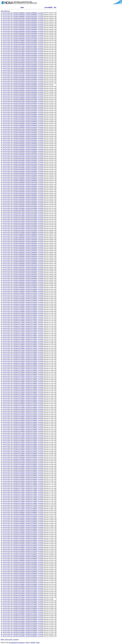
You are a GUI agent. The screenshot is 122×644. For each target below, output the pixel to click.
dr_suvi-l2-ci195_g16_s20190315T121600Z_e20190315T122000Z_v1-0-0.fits (22, 352)
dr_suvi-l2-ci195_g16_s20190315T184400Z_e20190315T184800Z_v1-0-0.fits (22, 522)
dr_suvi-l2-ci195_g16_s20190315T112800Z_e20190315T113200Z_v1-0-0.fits (22, 330)
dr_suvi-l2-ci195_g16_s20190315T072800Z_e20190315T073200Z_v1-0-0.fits (22, 219)
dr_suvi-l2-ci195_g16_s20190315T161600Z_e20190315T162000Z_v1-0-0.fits (22, 463)
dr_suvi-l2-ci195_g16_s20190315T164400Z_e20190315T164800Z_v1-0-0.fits (22, 476)
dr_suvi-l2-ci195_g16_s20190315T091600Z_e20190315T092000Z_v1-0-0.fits (22, 269)
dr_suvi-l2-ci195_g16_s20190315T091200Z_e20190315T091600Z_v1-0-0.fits (22, 267)
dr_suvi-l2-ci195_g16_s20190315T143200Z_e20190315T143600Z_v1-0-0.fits (22, 415)
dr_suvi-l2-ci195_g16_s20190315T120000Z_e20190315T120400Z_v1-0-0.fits (22, 345)
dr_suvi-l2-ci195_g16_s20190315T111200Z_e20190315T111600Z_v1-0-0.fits (22, 323)
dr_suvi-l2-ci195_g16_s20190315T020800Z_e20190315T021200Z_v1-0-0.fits (22, 72)
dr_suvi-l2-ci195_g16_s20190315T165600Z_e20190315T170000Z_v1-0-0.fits (22, 481)
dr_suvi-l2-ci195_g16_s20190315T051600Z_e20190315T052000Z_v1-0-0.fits (22, 158)
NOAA (28, 643)
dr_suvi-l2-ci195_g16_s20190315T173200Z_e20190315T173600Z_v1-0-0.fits (22, 498)
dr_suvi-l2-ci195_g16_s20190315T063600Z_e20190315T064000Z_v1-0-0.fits (22, 195)
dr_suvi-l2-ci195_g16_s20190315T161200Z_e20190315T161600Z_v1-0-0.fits (22, 461)
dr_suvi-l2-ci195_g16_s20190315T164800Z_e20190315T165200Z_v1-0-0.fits (22, 477)
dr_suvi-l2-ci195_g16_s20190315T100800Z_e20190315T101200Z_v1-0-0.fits (22, 293)
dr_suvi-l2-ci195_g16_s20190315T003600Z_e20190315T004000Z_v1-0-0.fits (22, 29)
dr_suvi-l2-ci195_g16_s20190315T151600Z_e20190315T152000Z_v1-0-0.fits (22, 435)
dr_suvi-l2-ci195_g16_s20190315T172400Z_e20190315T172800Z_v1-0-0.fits (22, 494)
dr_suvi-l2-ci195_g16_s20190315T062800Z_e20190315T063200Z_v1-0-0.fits (22, 192)
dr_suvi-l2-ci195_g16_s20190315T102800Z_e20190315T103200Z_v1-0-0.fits (22, 302)
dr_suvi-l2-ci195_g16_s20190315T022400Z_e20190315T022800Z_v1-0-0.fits (22, 79)
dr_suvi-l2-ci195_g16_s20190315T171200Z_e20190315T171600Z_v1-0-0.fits (22, 488)
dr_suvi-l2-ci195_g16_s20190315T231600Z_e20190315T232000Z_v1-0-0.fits (22, 617)
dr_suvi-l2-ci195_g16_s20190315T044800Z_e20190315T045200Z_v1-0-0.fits (22, 146)
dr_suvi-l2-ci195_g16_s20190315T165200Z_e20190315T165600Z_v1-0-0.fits (22, 479)
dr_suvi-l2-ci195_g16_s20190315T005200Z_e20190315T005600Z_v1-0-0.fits (22, 37)
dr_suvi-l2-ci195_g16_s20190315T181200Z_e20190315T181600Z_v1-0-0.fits (22, 516)
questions (16, 640)
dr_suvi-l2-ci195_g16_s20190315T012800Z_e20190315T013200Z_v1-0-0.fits (22, 53)
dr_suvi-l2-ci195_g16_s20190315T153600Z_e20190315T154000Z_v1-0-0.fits (22, 444)
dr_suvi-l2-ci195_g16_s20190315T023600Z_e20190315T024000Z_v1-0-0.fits (22, 85)
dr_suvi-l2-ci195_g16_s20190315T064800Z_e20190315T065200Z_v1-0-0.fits (22, 201)
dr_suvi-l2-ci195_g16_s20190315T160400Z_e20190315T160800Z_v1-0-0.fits (22, 457)
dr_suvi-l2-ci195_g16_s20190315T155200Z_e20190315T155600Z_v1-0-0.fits (22, 452)
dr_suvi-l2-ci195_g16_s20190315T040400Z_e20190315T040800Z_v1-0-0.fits (22, 125)
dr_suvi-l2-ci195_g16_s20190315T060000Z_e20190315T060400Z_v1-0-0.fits (22, 179)
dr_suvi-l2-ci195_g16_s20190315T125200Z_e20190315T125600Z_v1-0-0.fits (22, 369)
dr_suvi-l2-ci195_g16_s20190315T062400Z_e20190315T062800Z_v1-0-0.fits (22, 190)
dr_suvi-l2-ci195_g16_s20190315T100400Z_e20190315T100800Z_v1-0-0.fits (22, 291)
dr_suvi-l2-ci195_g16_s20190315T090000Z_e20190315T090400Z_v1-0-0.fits (22, 262)
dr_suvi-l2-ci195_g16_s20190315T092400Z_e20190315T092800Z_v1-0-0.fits (22, 273)
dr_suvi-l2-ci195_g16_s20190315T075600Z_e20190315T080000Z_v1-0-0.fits (22, 232)
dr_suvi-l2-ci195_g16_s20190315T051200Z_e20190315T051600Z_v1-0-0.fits (22, 157)
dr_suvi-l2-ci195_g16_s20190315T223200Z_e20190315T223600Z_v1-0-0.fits (22, 597)
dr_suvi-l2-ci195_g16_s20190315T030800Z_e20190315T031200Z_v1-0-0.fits (22, 99)
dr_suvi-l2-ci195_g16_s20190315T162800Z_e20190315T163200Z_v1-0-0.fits (22, 468)
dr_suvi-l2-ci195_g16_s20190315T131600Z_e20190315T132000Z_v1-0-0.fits (22, 380)
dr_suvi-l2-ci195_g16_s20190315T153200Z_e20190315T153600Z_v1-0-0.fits (22, 442)
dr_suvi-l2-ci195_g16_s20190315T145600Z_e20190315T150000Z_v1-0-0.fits (22, 426)
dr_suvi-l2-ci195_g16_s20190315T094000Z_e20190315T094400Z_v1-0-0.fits (22, 280)
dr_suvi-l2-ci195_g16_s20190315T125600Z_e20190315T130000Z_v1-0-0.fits (22, 370)
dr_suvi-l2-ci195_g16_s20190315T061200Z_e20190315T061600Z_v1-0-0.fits (22, 184)
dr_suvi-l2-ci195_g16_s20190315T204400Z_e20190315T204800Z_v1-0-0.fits (22, 577)
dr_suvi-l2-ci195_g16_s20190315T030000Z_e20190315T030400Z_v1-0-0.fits (22, 96)
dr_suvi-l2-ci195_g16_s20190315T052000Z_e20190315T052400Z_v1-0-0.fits (22, 160)
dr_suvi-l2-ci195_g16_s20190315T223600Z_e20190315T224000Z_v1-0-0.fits (22, 599)
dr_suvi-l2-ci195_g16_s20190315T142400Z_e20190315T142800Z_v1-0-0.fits (22, 411)
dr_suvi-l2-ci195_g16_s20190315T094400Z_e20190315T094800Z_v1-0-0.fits (22, 282)
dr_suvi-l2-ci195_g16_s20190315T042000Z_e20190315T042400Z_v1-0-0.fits (22, 133)
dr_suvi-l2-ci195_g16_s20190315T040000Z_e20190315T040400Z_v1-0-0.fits (22, 123)
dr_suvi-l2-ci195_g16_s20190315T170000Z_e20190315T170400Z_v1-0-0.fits (22, 483)
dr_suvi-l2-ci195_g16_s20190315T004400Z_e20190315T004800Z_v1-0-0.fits (22, 33)
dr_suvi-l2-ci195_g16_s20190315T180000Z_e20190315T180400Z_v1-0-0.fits (22, 511)
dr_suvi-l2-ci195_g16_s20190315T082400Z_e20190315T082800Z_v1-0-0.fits (22, 245)
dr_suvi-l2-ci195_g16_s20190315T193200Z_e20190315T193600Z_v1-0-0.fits (22, 544)
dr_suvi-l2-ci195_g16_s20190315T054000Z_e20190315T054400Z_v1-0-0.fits (22, 170)
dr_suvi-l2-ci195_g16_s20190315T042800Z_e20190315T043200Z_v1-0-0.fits (22, 136)
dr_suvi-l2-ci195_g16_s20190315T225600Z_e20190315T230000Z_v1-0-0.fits (22, 608)
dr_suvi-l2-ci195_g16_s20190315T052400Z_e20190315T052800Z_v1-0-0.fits (22, 162)
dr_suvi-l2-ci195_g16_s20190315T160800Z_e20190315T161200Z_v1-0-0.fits (22, 459)
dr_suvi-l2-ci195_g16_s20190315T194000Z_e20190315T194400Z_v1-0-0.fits (22, 547)
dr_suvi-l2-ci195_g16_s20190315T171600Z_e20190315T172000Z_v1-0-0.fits (22, 490)
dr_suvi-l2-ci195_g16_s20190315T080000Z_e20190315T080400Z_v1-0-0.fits (22, 234)
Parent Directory (5, 11)
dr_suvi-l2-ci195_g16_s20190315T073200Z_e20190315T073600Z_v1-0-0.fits (22, 221)
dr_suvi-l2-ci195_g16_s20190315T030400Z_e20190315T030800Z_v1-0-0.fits (22, 98)
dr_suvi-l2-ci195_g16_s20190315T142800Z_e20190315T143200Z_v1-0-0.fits (22, 413)
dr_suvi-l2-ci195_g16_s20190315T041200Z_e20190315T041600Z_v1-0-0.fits (22, 129)
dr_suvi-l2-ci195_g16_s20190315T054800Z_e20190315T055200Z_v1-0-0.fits (22, 173)
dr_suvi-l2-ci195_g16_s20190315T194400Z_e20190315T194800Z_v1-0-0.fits (22, 549)
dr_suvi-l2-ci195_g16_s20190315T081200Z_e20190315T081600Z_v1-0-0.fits (22, 240)
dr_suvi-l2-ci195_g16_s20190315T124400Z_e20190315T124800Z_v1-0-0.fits (22, 365)
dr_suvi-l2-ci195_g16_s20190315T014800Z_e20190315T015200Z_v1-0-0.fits (22, 63)
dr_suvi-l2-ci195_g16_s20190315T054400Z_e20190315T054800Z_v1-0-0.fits (22, 171)
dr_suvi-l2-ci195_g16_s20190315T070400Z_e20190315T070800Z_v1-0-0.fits (22, 208)
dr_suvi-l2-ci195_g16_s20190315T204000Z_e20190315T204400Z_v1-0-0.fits (22, 575)
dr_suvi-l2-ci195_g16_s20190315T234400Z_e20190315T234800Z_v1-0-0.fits (22, 630)
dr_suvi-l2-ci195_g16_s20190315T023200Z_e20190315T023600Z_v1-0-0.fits (22, 83)
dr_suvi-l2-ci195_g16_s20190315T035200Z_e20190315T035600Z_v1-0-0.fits (22, 120)
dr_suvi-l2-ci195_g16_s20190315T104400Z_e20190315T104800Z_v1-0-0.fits (22, 310)
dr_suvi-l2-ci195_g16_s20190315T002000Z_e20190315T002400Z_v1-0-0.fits (22, 22)
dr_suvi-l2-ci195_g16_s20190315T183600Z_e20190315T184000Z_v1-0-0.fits (22, 518)
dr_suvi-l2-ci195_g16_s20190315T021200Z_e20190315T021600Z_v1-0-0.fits (22, 74)
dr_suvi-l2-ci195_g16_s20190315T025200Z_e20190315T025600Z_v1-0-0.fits (22, 92)
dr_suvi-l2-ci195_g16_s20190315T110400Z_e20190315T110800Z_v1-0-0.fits (22, 319)
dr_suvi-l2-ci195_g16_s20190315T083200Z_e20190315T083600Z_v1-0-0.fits (22, 249)
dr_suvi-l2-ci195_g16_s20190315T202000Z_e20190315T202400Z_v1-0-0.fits (22, 566)
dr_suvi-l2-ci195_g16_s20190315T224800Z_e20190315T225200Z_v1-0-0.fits (22, 605)
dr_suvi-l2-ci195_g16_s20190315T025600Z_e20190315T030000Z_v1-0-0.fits (22, 94)
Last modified (48, 7)
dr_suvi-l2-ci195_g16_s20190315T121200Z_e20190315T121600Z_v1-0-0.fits (22, 350)
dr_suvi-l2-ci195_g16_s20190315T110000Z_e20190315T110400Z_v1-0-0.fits (22, 317)
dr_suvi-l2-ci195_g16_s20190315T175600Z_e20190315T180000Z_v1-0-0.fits (22, 509)
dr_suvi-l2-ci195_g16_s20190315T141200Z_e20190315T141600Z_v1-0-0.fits (22, 405)
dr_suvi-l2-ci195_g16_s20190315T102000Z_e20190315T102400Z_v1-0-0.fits (22, 299)
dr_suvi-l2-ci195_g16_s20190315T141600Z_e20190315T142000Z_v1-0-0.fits (22, 407)
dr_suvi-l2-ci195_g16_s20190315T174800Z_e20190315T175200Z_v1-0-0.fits (22, 505)
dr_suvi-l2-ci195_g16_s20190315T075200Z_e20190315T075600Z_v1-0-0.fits (22, 230)
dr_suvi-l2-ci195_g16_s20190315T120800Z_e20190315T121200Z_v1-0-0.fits (22, 348)
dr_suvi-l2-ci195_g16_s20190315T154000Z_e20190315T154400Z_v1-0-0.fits (22, 446)
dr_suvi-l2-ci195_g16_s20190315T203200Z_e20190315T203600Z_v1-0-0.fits (22, 571)
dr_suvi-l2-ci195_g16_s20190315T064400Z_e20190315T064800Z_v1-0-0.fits (22, 199)
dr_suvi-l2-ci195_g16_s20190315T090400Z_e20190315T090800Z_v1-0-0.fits (22, 264)
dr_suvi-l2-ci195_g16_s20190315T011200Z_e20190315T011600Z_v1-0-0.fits (22, 46)
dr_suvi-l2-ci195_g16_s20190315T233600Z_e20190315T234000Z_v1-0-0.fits (22, 627)
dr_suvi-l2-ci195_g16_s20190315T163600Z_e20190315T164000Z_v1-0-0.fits (22, 472)
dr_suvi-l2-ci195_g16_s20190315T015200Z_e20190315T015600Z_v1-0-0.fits (22, 64)
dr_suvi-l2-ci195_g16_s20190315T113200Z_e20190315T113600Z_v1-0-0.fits (22, 332)
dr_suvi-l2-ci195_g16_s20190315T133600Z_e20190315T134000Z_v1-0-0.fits (22, 389)
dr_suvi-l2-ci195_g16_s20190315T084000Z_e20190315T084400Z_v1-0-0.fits (22, 252)
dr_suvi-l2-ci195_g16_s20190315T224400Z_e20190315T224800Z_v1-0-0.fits (22, 603)
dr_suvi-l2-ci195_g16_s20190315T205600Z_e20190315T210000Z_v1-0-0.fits (22, 582)
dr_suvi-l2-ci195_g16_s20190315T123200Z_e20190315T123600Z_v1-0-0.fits (22, 359)
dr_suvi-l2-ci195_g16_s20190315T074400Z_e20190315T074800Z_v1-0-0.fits (22, 227)
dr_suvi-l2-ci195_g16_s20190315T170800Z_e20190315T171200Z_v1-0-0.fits (22, 487)
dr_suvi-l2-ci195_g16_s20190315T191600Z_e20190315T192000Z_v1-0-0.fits (22, 536)
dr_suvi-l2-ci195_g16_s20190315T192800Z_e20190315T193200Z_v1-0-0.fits (22, 542)
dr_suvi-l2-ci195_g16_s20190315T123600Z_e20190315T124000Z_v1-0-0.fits (22, 361)
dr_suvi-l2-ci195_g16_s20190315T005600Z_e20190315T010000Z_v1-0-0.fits (22, 39)
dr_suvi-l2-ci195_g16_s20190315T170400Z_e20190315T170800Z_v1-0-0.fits (22, 485)
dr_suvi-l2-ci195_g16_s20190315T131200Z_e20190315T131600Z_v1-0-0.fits (22, 378)
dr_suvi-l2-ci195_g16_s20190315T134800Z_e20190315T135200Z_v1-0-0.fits (22, 394)
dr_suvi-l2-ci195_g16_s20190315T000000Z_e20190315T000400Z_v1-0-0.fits (22, 13)
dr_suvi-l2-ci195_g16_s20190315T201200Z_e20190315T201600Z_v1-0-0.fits (22, 562)
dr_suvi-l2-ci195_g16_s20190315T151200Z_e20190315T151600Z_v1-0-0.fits (22, 433)
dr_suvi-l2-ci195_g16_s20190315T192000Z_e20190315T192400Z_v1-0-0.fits (22, 538)
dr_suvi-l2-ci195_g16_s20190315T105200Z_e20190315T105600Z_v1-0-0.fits (22, 313)
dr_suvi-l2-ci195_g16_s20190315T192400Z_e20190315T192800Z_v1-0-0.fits (22, 540)
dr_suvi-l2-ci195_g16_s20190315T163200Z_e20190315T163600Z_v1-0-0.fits (22, 470)
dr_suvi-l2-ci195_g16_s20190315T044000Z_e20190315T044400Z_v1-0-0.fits (22, 142)
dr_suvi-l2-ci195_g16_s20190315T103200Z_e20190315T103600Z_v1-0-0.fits (22, 304)
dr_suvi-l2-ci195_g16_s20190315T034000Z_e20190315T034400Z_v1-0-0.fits (22, 114)
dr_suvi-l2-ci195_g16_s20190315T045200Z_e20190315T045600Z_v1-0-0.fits (22, 147)
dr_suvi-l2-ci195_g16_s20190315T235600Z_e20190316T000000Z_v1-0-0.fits (22, 636)
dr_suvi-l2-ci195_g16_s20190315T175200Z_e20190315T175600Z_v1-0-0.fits (22, 507)
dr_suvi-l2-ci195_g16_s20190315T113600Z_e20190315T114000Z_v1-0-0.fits (22, 334)
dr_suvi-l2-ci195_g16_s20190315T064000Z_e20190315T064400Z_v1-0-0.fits (22, 197)
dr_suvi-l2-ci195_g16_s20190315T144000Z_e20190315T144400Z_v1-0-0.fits (22, 418)
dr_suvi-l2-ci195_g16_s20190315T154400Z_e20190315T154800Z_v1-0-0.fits (22, 448)
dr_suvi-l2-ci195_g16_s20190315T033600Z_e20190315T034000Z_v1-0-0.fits (22, 112)
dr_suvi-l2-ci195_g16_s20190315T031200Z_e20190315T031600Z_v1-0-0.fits (22, 101)
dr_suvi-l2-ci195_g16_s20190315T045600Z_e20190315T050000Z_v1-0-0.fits (22, 149)
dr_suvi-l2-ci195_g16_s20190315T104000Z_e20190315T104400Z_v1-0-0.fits (22, 308)
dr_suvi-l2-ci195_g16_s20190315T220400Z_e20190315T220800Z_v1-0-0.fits (22, 586)
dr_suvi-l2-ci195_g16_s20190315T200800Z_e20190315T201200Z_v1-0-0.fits (22, 560)
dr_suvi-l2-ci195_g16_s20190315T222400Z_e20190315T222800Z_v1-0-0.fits (22, 594)
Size (55, 7)
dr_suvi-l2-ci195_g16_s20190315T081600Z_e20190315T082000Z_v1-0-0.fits (22, 241)
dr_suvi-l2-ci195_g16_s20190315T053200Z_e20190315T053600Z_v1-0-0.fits (22, 166)
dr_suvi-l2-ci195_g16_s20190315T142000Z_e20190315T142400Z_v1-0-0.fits (22, 409)
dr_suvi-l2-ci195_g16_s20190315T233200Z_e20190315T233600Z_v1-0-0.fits (22, 625)
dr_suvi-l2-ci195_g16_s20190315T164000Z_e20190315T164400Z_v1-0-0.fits (22, 474)
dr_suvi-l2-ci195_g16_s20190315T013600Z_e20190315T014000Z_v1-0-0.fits (22, 57)
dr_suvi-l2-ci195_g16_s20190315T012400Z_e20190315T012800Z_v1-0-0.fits (22, 52)
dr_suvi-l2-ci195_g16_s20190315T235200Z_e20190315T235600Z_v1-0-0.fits (22, 634)
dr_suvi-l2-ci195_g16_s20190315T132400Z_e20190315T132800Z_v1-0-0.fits (22, 383)
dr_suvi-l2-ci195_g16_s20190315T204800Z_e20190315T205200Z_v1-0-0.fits (22, 579)
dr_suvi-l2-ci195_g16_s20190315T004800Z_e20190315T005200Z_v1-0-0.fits (22, 35)
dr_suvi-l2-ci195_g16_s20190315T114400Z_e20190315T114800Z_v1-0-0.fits (22, 337)
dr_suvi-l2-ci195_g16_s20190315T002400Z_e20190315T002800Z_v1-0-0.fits (22, 24)
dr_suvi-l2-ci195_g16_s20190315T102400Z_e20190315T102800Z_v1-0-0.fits (22, 300)
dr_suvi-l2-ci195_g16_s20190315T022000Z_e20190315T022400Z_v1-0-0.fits (22, 77)
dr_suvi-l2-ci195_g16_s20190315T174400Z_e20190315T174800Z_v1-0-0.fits (22, 503)
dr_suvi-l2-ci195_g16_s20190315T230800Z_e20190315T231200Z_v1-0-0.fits (22, 614)
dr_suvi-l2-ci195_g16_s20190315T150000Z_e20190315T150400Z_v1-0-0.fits (22, 428)
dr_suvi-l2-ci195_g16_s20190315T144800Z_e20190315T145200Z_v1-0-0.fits (22, 422)
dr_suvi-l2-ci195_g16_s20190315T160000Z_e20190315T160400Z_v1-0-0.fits (22, 455)
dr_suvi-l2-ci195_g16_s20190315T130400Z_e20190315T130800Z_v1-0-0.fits (22, 374)
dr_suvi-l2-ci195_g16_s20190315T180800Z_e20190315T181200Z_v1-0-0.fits (22, 514)
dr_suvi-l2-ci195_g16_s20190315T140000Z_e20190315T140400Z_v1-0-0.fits (22, 400)
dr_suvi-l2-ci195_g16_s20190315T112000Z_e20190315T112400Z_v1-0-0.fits (22, 326)
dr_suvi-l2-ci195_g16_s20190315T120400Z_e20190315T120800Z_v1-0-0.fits (22, 347)
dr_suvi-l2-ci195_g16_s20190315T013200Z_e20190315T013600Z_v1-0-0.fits (22, 55)
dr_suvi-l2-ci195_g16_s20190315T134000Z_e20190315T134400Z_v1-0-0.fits (22, 391)
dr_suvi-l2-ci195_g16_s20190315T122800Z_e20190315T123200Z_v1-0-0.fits (22, 358)
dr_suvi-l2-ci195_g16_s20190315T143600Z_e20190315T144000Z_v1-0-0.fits (22, 417)
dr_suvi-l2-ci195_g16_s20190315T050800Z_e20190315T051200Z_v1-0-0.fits (22, 155)
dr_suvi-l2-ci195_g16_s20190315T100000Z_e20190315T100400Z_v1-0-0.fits (22, 289)
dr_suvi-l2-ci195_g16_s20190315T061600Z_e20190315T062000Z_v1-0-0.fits (22, 186)
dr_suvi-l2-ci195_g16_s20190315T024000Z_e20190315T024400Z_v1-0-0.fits (22, 87)
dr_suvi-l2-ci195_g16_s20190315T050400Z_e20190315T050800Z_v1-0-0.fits (22, 153)
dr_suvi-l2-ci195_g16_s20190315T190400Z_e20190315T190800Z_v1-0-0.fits (22, 531)
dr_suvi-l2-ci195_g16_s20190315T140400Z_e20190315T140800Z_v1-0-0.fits (22, 402)
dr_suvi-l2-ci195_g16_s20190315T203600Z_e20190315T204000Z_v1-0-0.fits (22, 573)
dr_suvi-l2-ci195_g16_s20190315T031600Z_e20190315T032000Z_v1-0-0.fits (22, 103)
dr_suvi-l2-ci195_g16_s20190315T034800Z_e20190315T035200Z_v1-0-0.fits (22, 118)
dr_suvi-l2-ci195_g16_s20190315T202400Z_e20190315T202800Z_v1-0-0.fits (22, 568)
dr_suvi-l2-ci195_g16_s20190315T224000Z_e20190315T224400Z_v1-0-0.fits (22, 601)
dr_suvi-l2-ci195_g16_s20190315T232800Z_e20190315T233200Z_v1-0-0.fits (22, 623)
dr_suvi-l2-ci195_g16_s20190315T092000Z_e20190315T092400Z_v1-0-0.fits (22, 271)
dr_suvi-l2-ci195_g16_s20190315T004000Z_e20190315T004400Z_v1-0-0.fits (22, 31)
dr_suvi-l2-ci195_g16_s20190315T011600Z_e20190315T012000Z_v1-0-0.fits (22, 48)
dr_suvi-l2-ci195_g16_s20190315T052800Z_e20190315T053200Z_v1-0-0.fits (22, 164)
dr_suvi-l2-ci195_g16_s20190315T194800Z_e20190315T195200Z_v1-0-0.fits (22, 551)
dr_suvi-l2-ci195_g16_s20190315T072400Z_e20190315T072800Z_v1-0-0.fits (22, 217)
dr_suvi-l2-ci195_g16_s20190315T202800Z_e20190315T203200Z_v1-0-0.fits (22, 570)
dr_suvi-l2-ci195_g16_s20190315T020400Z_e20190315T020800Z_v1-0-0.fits (22, 70)
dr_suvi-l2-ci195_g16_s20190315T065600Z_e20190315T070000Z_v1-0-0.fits (22, 205)
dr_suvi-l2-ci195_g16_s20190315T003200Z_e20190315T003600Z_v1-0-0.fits (22, 28)
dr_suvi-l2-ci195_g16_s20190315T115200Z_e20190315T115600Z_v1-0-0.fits (22, 341)
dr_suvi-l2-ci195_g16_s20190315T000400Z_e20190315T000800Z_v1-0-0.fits (22, 15)
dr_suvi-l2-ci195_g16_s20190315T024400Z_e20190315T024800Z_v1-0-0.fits (22, 88)
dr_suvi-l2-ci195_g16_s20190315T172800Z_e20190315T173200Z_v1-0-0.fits (22, 496)
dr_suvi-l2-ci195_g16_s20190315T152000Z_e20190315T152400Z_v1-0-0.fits (22, 437)
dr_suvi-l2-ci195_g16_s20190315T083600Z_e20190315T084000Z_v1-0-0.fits (22, 251)
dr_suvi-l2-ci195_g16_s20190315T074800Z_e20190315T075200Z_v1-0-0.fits (22, 229)
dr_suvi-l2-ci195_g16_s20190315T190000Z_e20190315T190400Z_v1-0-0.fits (22, 529)
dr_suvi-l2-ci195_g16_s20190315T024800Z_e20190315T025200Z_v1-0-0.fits (22, 90)
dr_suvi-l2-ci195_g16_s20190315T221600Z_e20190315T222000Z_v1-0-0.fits (22, 592)
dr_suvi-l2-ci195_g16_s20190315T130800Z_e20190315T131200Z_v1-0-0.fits (22, 376)
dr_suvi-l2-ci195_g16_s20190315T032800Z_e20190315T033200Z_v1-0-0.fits (22, 109)
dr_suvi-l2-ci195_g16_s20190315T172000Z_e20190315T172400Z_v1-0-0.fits (22, 492)
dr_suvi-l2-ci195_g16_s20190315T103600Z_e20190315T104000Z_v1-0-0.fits (22, 306)
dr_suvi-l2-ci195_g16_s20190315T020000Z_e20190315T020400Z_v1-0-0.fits (22, 68)
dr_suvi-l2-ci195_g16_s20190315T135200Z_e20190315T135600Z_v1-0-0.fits (22, 396)
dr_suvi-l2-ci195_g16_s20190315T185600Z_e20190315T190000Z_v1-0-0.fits (22, 527)
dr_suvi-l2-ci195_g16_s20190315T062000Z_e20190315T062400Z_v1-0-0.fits (22, 188)
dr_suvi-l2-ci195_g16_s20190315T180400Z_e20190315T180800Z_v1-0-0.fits (22, 512)
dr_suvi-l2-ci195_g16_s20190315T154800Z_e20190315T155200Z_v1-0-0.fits (22, 450)
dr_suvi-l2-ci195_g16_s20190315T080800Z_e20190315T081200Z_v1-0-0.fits (22, 238)
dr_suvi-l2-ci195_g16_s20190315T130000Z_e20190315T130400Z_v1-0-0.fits (22, 372)
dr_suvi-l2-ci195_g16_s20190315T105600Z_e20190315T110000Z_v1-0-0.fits (22, 315)
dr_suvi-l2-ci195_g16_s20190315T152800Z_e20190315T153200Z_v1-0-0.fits (22, 441)
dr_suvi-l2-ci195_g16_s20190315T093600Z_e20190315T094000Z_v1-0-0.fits (22, 278)
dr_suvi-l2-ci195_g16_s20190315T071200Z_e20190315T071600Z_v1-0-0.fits (22, 212)
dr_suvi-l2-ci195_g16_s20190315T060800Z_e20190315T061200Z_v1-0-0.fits (22, 182)
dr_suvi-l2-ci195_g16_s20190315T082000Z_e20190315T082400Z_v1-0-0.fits (22, 243)
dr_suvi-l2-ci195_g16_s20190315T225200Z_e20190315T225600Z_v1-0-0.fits (22, 606)
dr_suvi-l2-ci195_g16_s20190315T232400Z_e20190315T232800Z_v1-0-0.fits (22, 621)
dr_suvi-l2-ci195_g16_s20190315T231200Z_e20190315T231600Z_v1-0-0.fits (22, 616)
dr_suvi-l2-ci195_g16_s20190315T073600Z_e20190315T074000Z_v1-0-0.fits (22, 223)
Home (2, 640)
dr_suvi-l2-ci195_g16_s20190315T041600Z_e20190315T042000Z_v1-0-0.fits (22, 131)
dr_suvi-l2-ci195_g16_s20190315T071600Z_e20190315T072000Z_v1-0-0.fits (22, 214)
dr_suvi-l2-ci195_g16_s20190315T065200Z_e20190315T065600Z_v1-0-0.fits (22, 203)
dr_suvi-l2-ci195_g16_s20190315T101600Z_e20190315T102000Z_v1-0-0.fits (22, 297)
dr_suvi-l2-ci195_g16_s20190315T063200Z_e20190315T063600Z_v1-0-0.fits (22, 194)
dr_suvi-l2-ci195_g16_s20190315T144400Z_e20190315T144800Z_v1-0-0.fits (22, 420)
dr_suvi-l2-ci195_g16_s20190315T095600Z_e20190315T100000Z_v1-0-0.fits (22, 288)
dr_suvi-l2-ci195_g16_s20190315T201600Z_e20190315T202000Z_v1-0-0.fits (22, 564)
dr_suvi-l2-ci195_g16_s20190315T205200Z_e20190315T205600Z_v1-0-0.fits (22, 581)
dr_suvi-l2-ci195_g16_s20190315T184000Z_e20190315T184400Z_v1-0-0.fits (22, 520)
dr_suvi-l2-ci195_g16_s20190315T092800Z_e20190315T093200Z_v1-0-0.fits (22, 275)
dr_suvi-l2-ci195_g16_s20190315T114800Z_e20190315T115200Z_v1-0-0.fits (22, 339)
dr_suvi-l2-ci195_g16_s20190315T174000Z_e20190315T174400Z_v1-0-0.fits (22, 501)
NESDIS (33, 643)
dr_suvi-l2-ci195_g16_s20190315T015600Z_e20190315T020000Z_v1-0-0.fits (22, 66)
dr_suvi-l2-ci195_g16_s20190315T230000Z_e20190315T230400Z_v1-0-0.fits (22, 610)
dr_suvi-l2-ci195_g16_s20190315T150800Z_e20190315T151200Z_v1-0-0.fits (22, 431)
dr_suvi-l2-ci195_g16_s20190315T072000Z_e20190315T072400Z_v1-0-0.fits (22, 216)
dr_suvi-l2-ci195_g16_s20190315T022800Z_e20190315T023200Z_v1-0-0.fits (22, 81)
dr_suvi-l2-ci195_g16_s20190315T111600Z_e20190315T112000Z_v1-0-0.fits (22, 324)
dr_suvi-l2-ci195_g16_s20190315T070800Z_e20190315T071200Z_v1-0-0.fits (22, 210)
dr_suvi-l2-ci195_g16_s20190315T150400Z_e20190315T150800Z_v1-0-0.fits (22, 429)
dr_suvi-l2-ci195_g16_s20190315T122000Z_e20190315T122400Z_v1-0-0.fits (22, 354)
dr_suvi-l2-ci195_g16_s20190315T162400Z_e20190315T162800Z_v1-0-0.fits (22, 466)
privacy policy (9, 640)
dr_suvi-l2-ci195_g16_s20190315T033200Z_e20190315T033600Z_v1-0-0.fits (22, 111)
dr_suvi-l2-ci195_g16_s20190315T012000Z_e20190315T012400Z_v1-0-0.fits (22, 50)
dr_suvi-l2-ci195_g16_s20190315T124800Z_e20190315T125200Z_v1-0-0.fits (22, 367)
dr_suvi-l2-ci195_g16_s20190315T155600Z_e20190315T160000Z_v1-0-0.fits (22, 453)
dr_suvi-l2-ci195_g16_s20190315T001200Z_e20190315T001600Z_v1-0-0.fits (22, 18)
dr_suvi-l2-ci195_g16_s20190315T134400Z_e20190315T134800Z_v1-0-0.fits (22, 393)
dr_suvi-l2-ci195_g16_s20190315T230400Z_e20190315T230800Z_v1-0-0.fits (22, 612)
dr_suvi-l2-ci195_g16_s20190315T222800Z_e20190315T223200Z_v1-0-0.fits (22, 595)
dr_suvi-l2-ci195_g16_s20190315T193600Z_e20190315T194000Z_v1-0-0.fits (22, 546)
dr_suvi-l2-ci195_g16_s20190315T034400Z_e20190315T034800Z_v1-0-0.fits (22, 116)
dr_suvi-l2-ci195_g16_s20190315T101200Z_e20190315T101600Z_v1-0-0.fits (22, 295)
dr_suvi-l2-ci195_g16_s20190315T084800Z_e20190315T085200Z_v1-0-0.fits (22, 256)
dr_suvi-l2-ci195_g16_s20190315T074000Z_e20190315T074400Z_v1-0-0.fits (22, 225)
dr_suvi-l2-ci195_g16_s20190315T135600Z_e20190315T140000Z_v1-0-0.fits (22, 398)
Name (22, 7)
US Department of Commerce (17, 643)
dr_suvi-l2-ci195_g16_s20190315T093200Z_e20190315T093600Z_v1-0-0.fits (22, 276)
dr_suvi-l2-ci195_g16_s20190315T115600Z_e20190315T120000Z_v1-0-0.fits (22, 343)
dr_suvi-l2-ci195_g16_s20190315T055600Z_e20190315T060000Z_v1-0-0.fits (22, 177)
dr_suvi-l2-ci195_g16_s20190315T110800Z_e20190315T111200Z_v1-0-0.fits (22, 321)
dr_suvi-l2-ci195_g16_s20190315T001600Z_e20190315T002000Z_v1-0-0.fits (22, 20)
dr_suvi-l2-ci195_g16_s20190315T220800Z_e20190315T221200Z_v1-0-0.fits (22, 588)
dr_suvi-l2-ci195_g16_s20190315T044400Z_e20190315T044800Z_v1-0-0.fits (22, 144)
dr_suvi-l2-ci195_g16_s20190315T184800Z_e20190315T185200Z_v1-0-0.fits (22, 523)
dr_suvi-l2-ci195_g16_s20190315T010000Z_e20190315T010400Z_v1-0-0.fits (22, 41)
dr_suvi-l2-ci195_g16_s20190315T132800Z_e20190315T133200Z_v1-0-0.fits (22, 385)
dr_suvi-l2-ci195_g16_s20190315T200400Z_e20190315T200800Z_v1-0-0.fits (22, 558)
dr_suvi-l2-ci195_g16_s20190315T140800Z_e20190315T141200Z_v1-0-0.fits (22, 404)
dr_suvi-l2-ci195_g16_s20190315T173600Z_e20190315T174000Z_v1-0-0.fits (22, 500)
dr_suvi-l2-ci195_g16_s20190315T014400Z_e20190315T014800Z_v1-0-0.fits (22, 61)
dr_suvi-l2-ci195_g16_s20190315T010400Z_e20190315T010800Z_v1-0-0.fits (22, 42)
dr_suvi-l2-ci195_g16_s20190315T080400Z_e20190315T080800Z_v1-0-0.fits (22, 236)
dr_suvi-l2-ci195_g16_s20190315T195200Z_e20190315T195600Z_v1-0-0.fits (22, 553)
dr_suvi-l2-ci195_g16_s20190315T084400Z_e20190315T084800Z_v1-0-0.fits (22, 254)
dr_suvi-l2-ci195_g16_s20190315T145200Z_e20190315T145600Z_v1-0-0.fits (22, 424)
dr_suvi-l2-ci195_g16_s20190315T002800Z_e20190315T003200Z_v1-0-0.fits (22, 26)
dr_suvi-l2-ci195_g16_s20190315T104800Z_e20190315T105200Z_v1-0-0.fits (22, 311)
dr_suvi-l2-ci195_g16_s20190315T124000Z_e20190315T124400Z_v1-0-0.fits (22, 363)
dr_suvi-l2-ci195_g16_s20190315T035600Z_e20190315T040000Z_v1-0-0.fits (22, 122)
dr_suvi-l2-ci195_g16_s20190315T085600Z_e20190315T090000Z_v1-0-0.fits (22, 260)
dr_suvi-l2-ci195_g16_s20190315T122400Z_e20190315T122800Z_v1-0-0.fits (22, 356)
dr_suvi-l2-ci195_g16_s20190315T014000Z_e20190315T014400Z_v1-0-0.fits (22, 59)
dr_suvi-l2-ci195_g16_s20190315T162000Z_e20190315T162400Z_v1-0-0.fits (22, 464)
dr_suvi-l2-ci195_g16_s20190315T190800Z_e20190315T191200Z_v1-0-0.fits (22, 533)
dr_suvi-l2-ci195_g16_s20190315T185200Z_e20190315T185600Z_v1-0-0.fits (22, 525)
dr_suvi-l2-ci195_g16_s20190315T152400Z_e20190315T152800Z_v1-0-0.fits (22, 439)
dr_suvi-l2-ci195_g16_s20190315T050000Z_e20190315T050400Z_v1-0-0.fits (22, 151)
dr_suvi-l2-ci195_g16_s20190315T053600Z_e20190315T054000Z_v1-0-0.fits (22, 168)
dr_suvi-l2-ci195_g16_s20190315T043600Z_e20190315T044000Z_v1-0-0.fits (22, 140)
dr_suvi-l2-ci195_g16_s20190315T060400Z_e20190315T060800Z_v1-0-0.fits (22, 181)
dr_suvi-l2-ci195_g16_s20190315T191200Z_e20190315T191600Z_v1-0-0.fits (22, 535)
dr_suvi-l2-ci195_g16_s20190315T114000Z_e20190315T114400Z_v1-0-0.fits (22, 335)
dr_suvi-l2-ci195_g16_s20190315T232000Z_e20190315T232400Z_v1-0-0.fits (22, 619)
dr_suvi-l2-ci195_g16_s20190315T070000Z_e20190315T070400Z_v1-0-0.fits (22, 206)
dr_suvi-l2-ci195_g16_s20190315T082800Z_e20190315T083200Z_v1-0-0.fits (22, 247)
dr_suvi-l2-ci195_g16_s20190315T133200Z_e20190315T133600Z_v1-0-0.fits (22, 387)
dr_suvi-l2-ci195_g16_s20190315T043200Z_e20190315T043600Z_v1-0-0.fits (22, 138)
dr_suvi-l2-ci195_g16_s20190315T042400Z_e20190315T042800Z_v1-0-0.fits (22, 135)
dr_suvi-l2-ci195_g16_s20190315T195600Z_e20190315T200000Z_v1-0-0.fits (22, 555)
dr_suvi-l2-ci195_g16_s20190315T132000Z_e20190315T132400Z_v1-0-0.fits (22, 382)
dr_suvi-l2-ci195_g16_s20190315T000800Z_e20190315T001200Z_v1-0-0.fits (22, 17)
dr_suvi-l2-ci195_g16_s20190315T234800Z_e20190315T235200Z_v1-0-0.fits (22, 632)
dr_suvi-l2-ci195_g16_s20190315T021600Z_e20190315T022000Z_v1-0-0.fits (22, 76)
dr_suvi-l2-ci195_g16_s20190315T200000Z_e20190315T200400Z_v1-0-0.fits (22, 557)
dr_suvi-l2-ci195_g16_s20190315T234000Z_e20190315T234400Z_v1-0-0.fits (22, 629)
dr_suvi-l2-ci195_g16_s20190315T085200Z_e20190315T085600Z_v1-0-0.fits (22, 258)
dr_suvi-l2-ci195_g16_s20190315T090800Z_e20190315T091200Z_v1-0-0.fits (22, 265)
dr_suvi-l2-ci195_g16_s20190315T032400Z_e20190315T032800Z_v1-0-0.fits (22, 107)
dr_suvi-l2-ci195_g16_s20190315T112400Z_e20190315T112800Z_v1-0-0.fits (22, 328)
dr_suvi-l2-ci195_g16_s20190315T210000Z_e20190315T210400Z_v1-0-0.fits (22, 584)
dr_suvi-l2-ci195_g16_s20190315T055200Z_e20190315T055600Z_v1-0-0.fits (22, 175)
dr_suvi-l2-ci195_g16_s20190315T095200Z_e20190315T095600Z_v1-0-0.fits (22, 286)
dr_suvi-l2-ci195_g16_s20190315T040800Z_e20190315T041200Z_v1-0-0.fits (22, 127)
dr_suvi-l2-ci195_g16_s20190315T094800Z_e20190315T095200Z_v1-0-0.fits (22, 284)
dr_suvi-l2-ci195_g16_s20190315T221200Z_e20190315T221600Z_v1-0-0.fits (22, 590)
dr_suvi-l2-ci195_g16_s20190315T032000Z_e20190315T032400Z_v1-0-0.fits (22, 105)
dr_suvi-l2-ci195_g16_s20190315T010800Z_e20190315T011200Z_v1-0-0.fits (22, 44)
